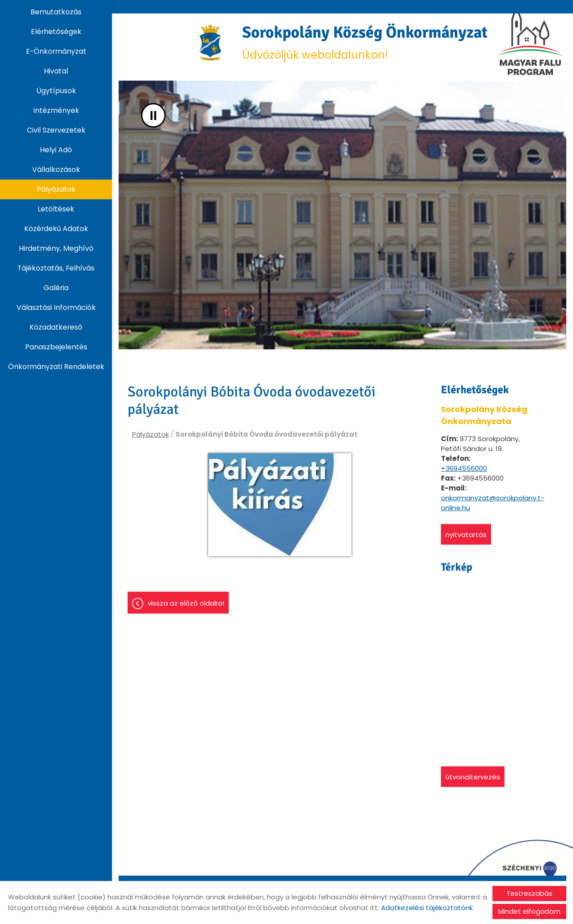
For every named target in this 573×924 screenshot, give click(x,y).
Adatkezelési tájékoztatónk (427, 908)
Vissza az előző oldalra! (186, 603)
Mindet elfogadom (529, 911)
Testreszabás (529, 893)
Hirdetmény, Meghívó (56, 248)
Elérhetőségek (56, 32)
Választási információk (56, 307)
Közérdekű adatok (56, 229)
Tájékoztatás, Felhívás (56, 268)
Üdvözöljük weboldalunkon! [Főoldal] (369, 42)
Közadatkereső (56, 327)
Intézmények (56, 110)
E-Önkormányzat (56, 51)
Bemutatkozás (56, 12)
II (153, 115)
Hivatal (56, 71)
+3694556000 (464, 468)
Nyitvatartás (466, 535)
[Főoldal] (211, 43)
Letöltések (56, 209)
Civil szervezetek (56, 130)
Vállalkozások (56, 170)
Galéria (56, 288)
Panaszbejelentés (56, 347)
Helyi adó (56, 150)
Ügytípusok (56, 91)
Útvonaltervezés (473, 777)
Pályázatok (56, 189)
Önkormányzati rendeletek (56, 367)
